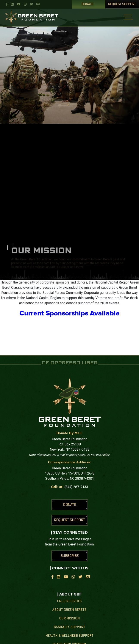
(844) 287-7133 (76, 487)
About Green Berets (69, 610)
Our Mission (70, 619)
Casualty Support (70, 627)
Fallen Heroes (69, 601)
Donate (87, 4)
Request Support (122, 4)
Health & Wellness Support (70, 636)
